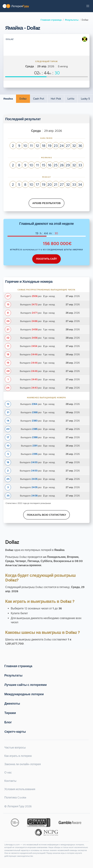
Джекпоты (12, 703)
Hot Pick (56, 99)
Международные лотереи (24, 694)
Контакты (10, 781)
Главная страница (51, 20)
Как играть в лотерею (18, 756)
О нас (8, 773)
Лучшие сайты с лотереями (26, 685)
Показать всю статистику (46, 515)
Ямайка (8, 99)
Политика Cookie (15, 797)
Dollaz (23, 99)
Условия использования (20, 789)
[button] (88, 6)
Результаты (72, 20)
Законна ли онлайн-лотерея (23, 764)
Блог (8, 722)
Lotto (71, 99)
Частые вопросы (15, 748)
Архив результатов (47, 203)
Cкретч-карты (15, 731)
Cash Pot (39, 99)
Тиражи (10, 713)
